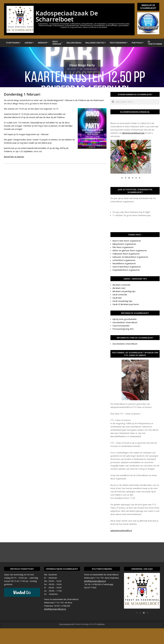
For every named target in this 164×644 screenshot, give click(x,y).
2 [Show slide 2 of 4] (140, 613)
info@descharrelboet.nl (55, 609)
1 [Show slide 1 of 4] (137, 613)
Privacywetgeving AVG (67, 624)
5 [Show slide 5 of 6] (136, 178)
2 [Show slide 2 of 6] (125, 178)
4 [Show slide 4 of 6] (133, 178)
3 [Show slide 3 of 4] (144, 613)
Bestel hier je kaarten (14, 157)
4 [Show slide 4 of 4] (147, 613)
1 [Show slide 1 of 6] (122, 178)
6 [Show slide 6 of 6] (140, 178)
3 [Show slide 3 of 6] (129, 178)
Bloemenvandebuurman (133, 133)
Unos (87, 624)
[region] (131, 161)
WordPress (101, 624)
